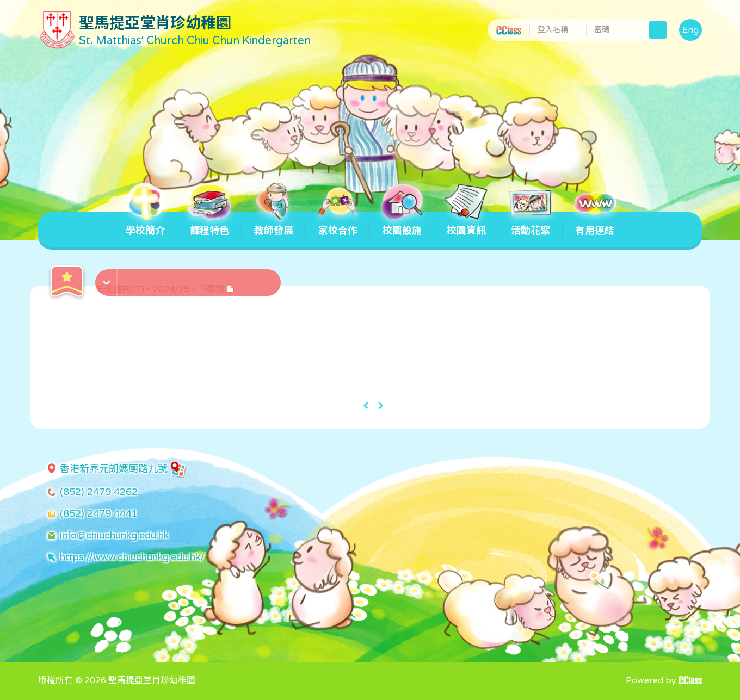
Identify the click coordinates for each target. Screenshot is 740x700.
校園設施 (402, 224)
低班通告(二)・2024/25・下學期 (165, 290)
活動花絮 (531, 224)
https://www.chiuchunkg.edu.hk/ (132, 557)
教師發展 (274, 224)
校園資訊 (466, 224)
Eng (690, 30)
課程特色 (209, 224)
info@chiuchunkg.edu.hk (114, 535)
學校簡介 (145, 224)
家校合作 (338, 224)
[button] (189, 277)
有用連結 (595, 224)
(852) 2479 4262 (99, 492)
